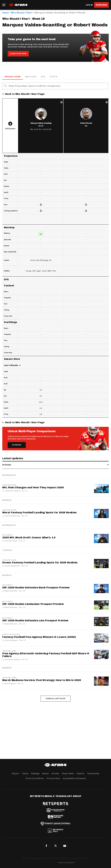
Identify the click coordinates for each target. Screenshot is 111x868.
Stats (54, 77)
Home (6, 13)
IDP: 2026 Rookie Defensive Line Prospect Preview (35, 620)
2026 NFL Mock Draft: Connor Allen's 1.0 (29, 538)
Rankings (35, 773)
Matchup (31, 77)
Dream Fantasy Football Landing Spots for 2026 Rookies (40, 563)
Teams (25, 773)
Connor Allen (11, 541)
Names (46, 773)
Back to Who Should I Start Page (25, 94)
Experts (80, 773)
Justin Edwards (12, 516)
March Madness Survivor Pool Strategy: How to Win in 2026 (42, 680)
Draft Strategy (11, 635)
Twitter (55, 846)
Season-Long (9, 485)
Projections (13, 77)
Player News (68, 773)
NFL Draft (8, 535)
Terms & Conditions (34, 778)
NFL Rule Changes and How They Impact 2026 (33, 487)
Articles (55, 773)
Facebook (46, 846)
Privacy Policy (53, 778)
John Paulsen (11, 640)
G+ (65, 846)
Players (15, 773)
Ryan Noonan (11, 591)
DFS (43, 77)
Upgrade (17, 445)
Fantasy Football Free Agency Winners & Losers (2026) (39, 637)
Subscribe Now (18, 54)
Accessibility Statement (74, 778)
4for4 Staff (10, 684)
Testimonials (93, 773)
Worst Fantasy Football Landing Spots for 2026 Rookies (39, 512)
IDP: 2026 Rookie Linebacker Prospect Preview (33, 604)
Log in (89, 5)
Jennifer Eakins (12, 491)
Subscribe (101, 5)
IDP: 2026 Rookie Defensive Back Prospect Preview (36, 588)
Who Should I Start (22, 13)
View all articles (56, 699)
